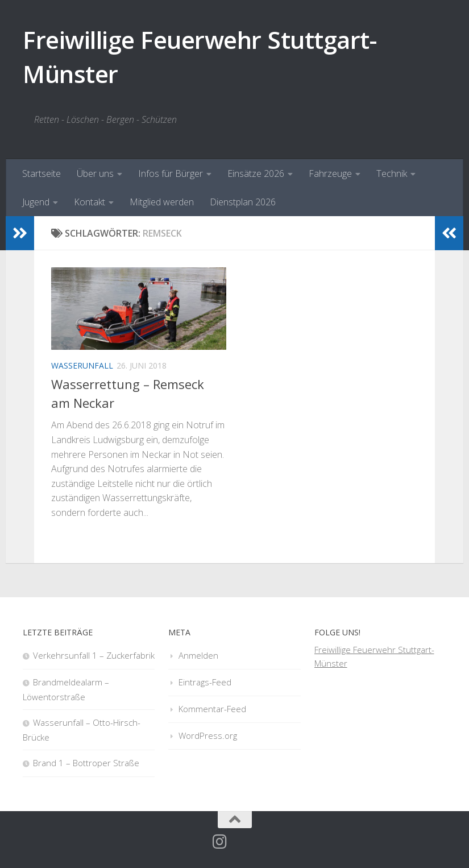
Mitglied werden (162, 202)
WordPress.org (208, 735)
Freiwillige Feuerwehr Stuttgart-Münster (200, 57)
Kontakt (90, 202)
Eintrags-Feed (205, 682)
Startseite (41, 173)
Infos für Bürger (171, 173)
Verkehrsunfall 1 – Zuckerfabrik (94, 655)
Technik (392, 173)
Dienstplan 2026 (243, 202)
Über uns (95, 173)
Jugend (36, 202)
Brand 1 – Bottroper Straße (86, 763)
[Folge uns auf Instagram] (220, 842)
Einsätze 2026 (256, 173)
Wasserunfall (82, 365)
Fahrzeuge (330, 173)
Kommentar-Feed (212, 709)
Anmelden (198, 655)
